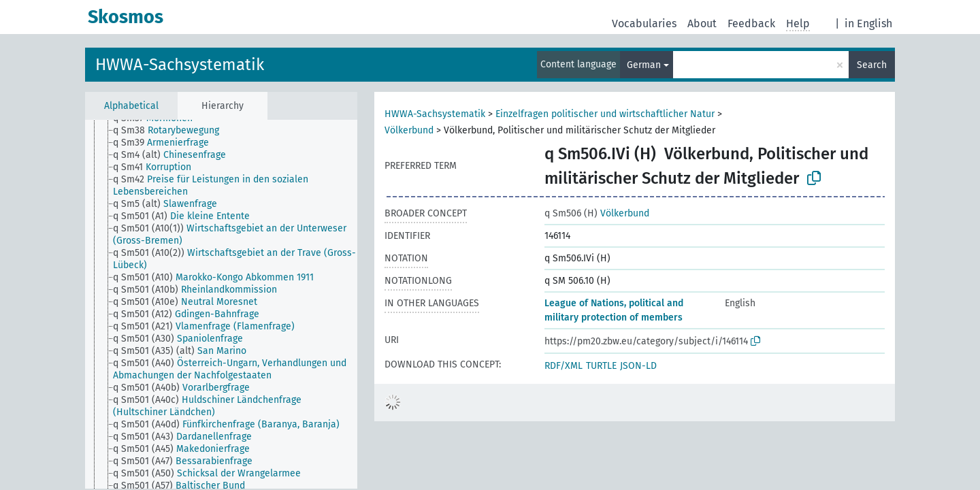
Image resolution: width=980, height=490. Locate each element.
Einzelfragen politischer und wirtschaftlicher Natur (605, 114)
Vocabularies (644, 23)
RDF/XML (563, 366)
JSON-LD (638, 366)
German (644, 65)
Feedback (751, 23)
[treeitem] (172, 131)
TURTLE (601, 366)
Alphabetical (131, 106)
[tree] (221, 304)
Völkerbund (409, 130)
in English (868, 23)
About (702, 23)
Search (872, 65)
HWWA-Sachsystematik (180, 65)
